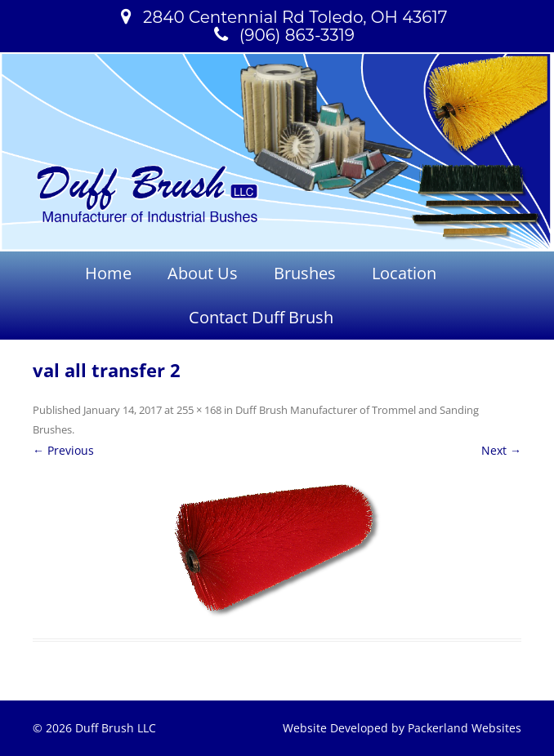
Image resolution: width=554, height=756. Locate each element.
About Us (203, 273)
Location (404, 273)
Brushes (305, 273)
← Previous (63, 450)
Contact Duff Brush (261, 317)
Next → (501, 450)
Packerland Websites (465, 728)
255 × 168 (199, 410)
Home (108, 273)
